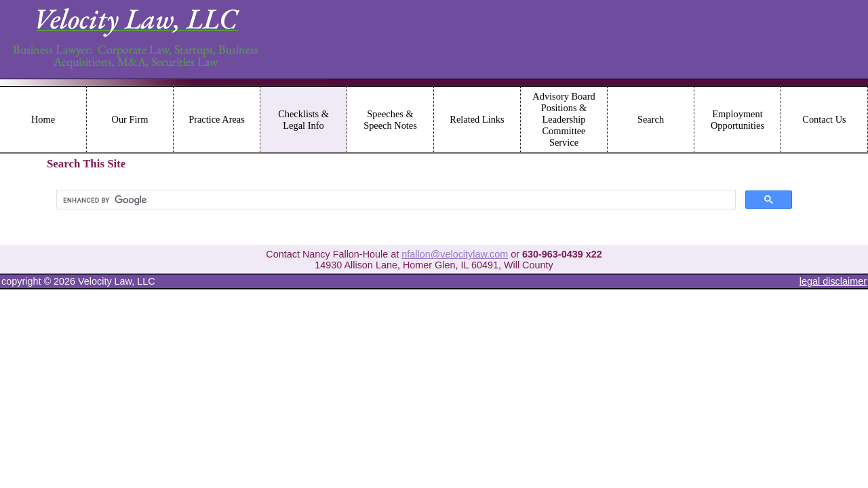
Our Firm (130, 119)
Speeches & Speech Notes (390, 120)
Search (651, 119)
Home (43, 119)
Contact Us (824, 119)
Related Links (477, 119)
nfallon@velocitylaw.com (455, 254)
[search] (395, 200)
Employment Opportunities (737, 120)
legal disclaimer (833, 281)
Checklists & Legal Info (303, 120)
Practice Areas (217, 119)
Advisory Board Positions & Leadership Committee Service (564, 119)
